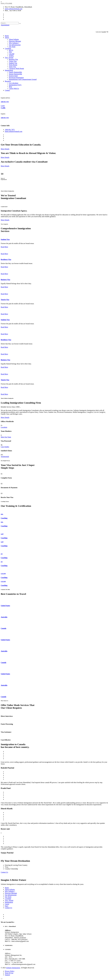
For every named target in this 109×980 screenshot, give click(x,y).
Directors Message (15, 41)
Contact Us (4, 872)
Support (7, 975)
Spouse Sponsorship (15, 74)
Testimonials (5, 457)
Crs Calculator (14, 83)
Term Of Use (9, 973)
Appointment (5, 25)
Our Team (12, 47)
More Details (5, 149)
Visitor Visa (13, 61)
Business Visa (13, 59)
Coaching (8, 48)
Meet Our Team (6, 437)
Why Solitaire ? (14, 43)
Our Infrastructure (15, 45)
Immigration (9, 70)
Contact (7, 90)
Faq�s (3, 108)
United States (5, 606)
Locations (4, 427)
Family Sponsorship (15, 72)
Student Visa (13, 63)
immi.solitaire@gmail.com (14, 9)
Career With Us (14, 88)
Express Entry (13, 76)
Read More (4, 247)
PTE (10, 52)
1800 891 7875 (5, 102)
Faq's (7, 906)
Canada (3, 628)
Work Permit (13, 65)
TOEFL (11, 56)
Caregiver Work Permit (16, 68)
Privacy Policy (10, 971)
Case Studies (5, 447)
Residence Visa (6, 259)
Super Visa (12, 67)
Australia (4, 617)
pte (2, 554)
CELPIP (12, 54)
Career (7, 904)
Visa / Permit (9, 58)
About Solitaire (14, 39)
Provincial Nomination (16, 78)
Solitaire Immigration (13, 968)
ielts (2, 514)
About (7, 38)
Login (3, 106)
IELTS (11, 50)
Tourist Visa (5, 300)
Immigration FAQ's (15, 85)
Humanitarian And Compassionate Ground (23, 79)
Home (7, 36)
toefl (2, 534)
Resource (8, 81)
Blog (10, 87)
